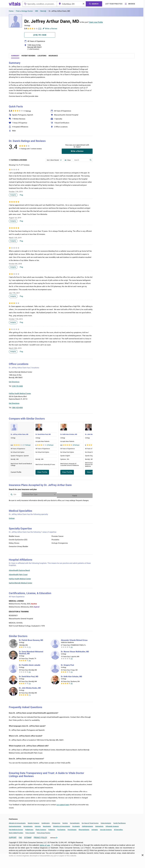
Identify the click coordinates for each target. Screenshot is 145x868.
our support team (63, 804)
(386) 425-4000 (17, 408)
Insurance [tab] (53, 56)
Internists (38, 825)
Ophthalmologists (88, 825)
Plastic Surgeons (41, 829)
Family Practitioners (120, 822)
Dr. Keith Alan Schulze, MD (69, 434)
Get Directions (14, 382)
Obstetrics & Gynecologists (62, 825)
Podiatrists (52, 829)
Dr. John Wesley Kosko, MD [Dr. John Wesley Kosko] (30, 687)
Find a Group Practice (44, 832)
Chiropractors (56, 822)
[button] (81, 377)
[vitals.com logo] (15, 4)
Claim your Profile (96, 22)
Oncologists (76, 825)
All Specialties (118, 829)
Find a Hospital (30, 832)
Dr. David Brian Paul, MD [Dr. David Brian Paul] (29, 675)
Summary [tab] (15, 56)
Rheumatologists (84, 829)
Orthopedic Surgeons (112, 825)
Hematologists (28, 825)
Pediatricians (29, 829)
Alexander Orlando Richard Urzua (74, 639)
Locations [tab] (42, 56)
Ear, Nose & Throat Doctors (90, 822)
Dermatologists (75, 822)
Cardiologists (46, 822)
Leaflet (79, 388)
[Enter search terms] (54, 160)
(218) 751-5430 (17, 386)
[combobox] (40, 4)
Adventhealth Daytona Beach (19, 569)
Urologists (95, 829)
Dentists (65, 822)
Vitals (91, 388)
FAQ (20, 836)
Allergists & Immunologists (17, 822)
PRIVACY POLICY (40, 836)
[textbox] (40, 4)
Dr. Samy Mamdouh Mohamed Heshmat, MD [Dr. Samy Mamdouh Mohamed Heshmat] (31, 652)
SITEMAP (28, 836)
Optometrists (99, 825)
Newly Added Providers (16, 832)
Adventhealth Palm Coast (18, 573)
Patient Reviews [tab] (28, 56)
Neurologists (47, 825)
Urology (12, 517)
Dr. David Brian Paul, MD (43, 434)
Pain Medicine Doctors (16, 829)
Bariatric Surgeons (34, 822)
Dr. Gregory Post (67, 664)
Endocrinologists (106, 822)
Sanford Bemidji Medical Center (20, 582)
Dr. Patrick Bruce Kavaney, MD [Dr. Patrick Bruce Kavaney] (31, 639)
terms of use (45, 844)
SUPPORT (13, 836)
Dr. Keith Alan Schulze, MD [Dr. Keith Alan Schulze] (71, 675)
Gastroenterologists (15, 825)
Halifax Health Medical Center (20, 578)
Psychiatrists (61, 829)
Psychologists (72, 829)
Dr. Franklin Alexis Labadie (30, 664)
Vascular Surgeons (106, 829)
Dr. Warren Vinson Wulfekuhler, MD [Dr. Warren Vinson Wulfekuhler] (75, 651)
